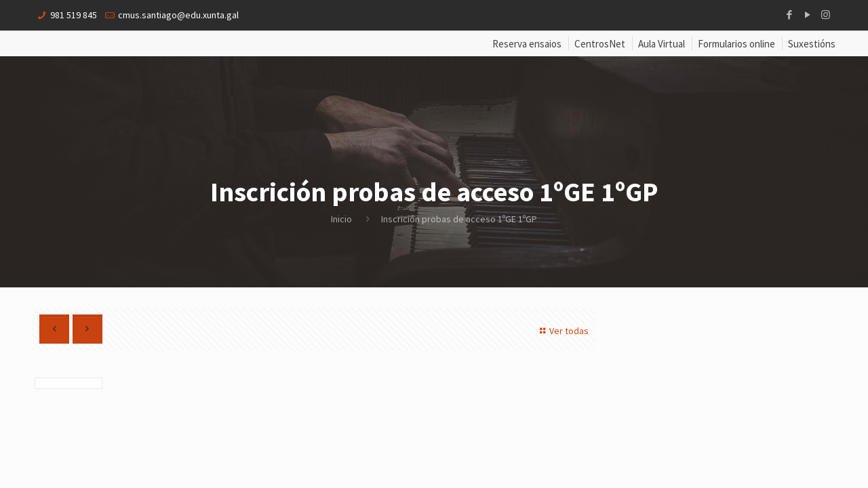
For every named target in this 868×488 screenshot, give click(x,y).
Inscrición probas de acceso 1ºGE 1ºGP (459, 219)
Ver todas (562, 331)
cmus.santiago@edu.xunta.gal (178, 15)
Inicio (341, 219)
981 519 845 (74, 15)
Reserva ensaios (527, 44)
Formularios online (736, 44)
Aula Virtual (662, 44)
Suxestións (812, 44)
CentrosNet (600, 44)
